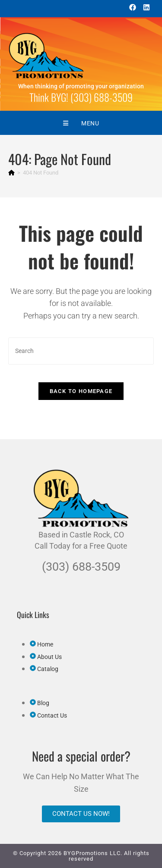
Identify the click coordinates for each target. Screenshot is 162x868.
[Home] (11, 173)
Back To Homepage (81, 391)
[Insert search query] (81, 351)
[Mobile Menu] (81, 123)
